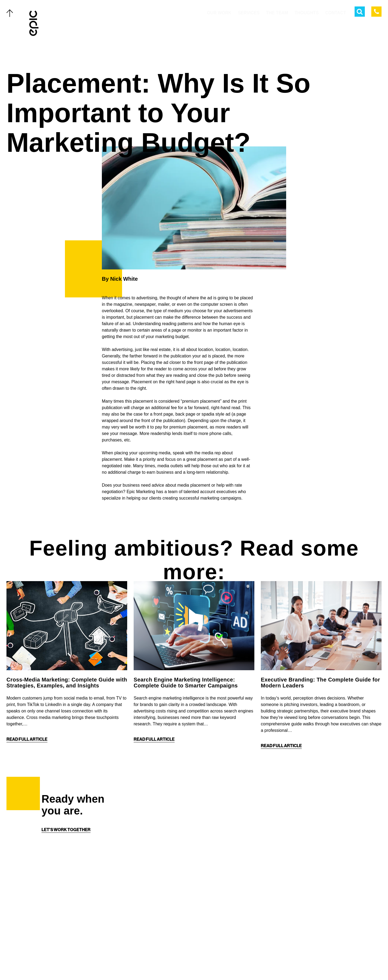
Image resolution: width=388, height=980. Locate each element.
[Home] (34, 23)
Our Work (52, 895)
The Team (51, 918)
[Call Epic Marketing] (376, 12)
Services (51, 907)
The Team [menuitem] (277, 13)
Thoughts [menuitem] (307, 13)
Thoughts (53, 930)
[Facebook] (189, 964)
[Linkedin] (210, 964)
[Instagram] (199, 964)
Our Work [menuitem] (219, 13)
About (48, 941)
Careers (51, 964)
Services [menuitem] (249, 13)
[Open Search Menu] (360, 12)
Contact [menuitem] (336, 13)
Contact (51, 953)
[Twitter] (178, 964)
